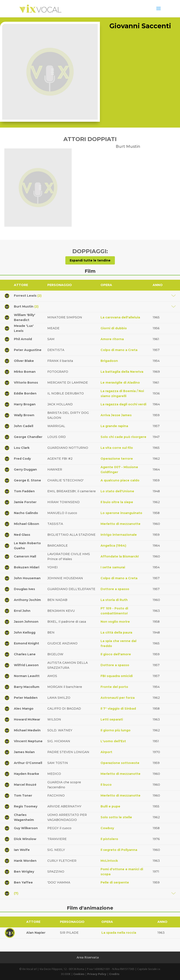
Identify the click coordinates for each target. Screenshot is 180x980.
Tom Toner (23, 795)
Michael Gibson (26, 524)
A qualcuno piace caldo (120, 480)
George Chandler (28, 437)
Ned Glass (22, 535)
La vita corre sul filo (117, 448)
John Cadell (24, 426)
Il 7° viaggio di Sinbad (118, 709)
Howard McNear (27, 719)
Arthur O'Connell (28, 763)
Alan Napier (36, 933)
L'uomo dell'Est (113, 741)
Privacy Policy (97, 974)
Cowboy (107, 828)
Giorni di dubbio (114, 328)
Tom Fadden (24, 491)
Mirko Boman (25, 372)
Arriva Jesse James (116, 415)
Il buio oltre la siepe (117, 502)
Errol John (22, 611)
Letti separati (112, 719)
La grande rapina (114, 426)
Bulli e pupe (110, 806)
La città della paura (116, 632)
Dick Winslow (25, 839)
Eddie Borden (25, 393)
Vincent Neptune (28, 741)
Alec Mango (24, 709)
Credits (114, 974)
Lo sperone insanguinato (121, 513)
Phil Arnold (23, 339)
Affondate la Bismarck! (120, 556)
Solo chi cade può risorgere (123, 437)
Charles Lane (25, 654)
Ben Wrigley (24, 872)
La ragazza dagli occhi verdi (123, 404)
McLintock (109, 861)
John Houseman (27, 578)
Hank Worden (25, 861)
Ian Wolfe (22, 850)
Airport (106, 752)
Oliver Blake (24, 361)
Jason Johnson (26, 622)
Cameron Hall (25, 556)
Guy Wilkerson (26, 828)
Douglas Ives (24, 589)
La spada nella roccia (119, 933)
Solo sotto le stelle (116, 817)
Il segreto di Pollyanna (119, 850)
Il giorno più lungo (116, 730)
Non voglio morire (115, 622)
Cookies (79, 974)
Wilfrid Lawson (26, 665)
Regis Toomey (26, 806)
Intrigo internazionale (119, 535)
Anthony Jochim (27, 600)
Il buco (106, 785)
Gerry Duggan (25, 469)
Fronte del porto (114, 687)
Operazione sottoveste (120, 763)
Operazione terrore (117, 459)
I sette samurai (113, 567)
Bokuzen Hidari (27, 567)
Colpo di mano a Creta (119, 350)
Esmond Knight (26, 643)
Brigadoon (109, 361)
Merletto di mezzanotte (121, 524)
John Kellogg (25, 632)
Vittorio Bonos (26, 383)
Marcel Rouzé (25, 785)
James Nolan (24, 752)
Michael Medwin (27, 730)
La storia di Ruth (114, 600)
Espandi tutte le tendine (90, 260)
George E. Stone (27, 480)
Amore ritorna (112, 339)
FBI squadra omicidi (117, 676)
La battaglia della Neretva (122, 372)
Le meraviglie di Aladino (120, 383)
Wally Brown (24, 415)
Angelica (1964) (113, 546)
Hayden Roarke (26, 774)
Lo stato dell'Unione (117, 491)
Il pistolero (109, 839)
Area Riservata (88, 957)
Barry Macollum (27, 687)
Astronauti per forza (118, 698)
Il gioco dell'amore (116, 654)
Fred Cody (22, 459)
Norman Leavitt (27, 676)
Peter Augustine (28, 350)
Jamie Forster (25, 502)
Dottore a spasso (115, 589)
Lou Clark (22, 448)
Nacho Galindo (26, 513)
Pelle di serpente (115, 882)
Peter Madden (26, 698)
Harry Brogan (25, 404)
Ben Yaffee (23, 882)
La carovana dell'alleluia (120, 317)
